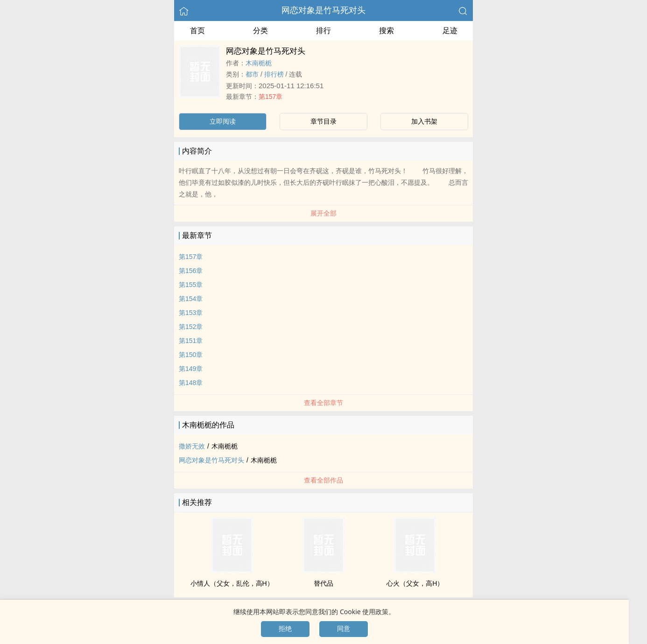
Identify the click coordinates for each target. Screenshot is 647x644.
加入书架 (424, 121)
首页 (197, 31)
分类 (260, 31)
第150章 (191, 355)
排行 (323, 31)
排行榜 (274, 74)
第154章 (191, 299)
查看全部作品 (323, 480)
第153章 (191, 313)
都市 (252, 74)
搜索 (387, 31)
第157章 (271, 97)
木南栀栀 (259, 63)
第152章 (191, 327)
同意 (344, 629)
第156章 (191, 271)
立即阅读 (223, 121)
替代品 (323, 583)
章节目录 (323, 121)
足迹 (450, 31)
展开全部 (323, 213)
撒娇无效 (192, 446)
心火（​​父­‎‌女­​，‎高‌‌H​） (415, 583)
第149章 (191, 369)
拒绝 (285, 629)
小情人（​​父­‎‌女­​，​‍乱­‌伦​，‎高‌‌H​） (232, 583)
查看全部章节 (323, 403)
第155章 (191, 285)
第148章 (191, 383)
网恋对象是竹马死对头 (323, 10)
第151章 (191, 341)
